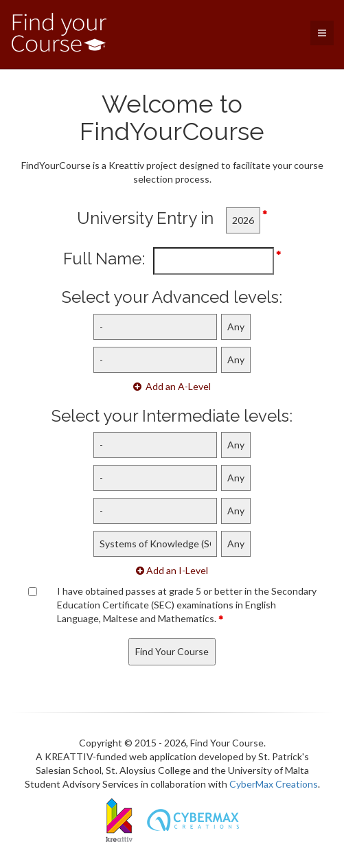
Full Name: (108, 259)
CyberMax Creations (274, 784)
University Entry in (151, 218)
